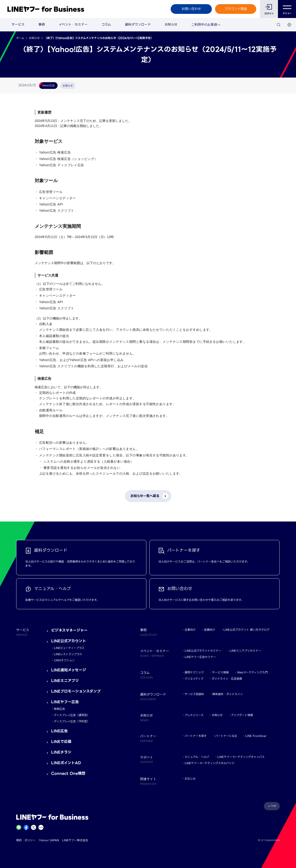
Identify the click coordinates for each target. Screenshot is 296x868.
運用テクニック (194, 672)
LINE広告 (59, 731)
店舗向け (210, 630)
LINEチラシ (61, 752)
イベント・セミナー (73, 24)
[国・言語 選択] (289, 25)
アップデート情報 (242, 715)
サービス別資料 (194, 694)
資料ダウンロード (138, 24)
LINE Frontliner (256, 736)
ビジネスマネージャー (69, 630)
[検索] (279, 25)
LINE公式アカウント (69, 641)
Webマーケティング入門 (252, 672)
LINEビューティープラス (69, 648)
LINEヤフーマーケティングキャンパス (241, 757)
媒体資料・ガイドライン (228, 694)
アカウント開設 (236, 9)
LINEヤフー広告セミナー (200, 657)
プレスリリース (194, 715)
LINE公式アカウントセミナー (203, 651)
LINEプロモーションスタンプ (76, 691)
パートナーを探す (196, 736)
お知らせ (171, 24)
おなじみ (190, 779)
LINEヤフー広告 (65, 702)
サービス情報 (220, 672)
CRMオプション (64, 660)
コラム (106, 24)
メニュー (287, 9)
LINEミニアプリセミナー (245, 651)
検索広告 (59, 709)
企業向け (190, 630)
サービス (18, 24)
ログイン (269, 14)
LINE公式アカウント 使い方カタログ (246, 630)
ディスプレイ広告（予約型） (72, 721)
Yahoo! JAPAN (49, 840)
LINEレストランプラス (68, 654)
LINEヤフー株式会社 (75, 840)
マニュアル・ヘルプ (197, 757)
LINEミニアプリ (65, 681)
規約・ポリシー (26, 840)
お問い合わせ (191, 9)
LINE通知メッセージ (69, 670)
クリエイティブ (194, 679)
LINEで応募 (61, 742)
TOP (274, 806)
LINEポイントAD (66, 763)
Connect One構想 (68, 773)
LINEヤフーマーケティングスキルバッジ (209, 763)
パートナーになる (226, 736)
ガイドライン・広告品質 (227, 679)
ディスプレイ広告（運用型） (72, 715)
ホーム (20, 38)
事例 (42, 24)
